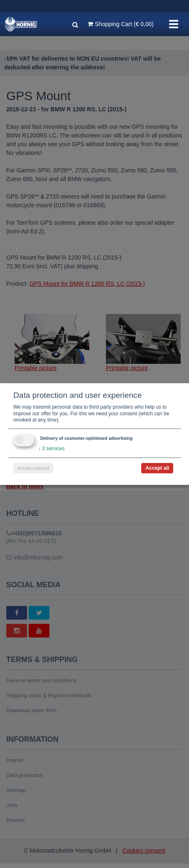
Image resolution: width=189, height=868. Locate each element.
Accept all (157, 468)
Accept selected (33, 468)
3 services (51, 449)
